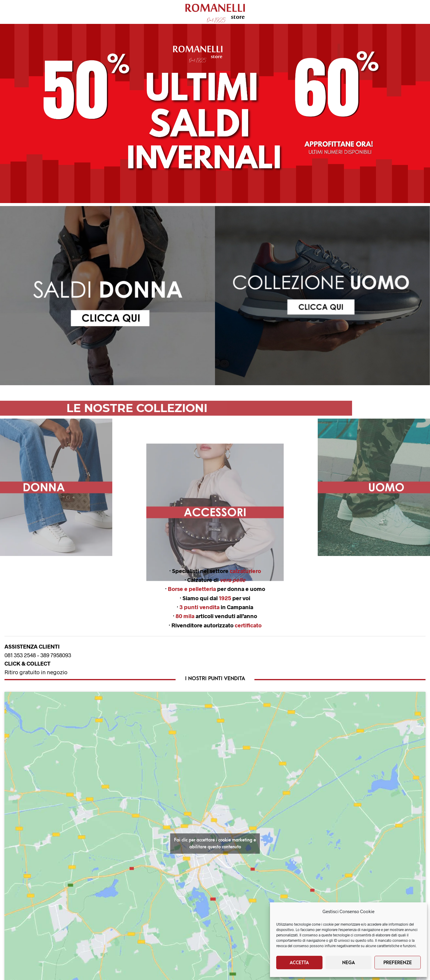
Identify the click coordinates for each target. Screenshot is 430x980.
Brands (129, 12)
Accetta (299, 963)
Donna (19, 12)
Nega (349, 963)
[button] (215, 113)
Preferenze (398, 963)
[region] (107, 296)
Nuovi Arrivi (90, 12)
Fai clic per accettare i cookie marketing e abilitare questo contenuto (215, 844)
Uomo (52, 12)
